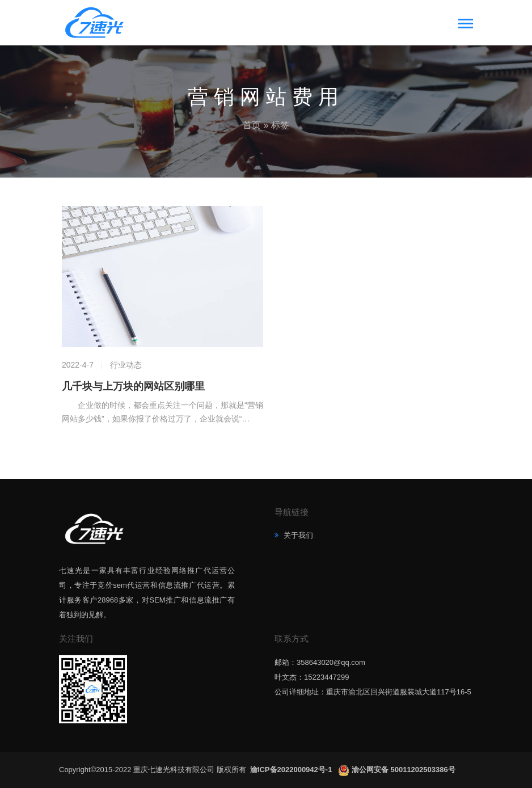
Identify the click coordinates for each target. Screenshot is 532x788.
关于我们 (297, 535)
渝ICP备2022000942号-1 (292, 770)
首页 (252, 125)
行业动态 (126, 365)
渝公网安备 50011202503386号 (404, 770)
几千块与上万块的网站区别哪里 (133, 386)
